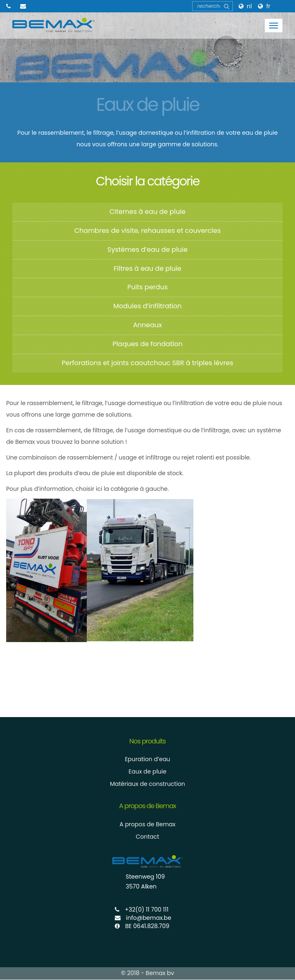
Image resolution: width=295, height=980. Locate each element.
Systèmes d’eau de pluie (147, 250)
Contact (147, 837)
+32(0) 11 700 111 (142, 910)
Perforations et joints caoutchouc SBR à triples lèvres (147, 363)
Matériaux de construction (147, 784)
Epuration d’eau (147, 759)
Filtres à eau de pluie (147, 268)
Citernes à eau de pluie (147, 212)
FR (268, 6)
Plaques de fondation (147, 344)
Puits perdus (147, 287)
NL (249, 6)
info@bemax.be (143, 918)
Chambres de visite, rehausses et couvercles (147, 231)
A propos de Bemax (147, 824)
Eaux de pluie (148, 771)
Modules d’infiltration (147, 306)
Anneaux (148, 325)
